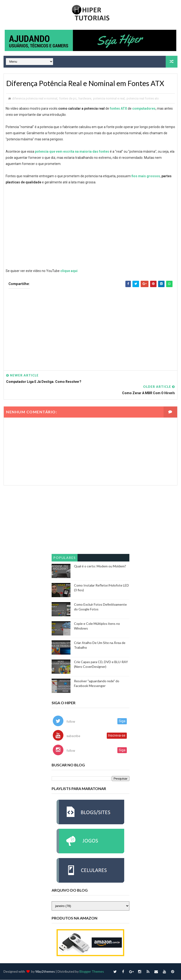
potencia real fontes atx (143, 99)
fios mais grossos (146, 176)
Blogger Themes (92, 972)
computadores (144, 109)
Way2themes (45, 972)
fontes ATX (118, 109)
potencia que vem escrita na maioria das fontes (72, 152)
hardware (85, 99)
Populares (65, 558)
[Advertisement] (90, 326)
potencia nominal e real (109, 99)
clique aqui (69, 271)
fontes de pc (68, 99)
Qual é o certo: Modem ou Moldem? (100, 566)
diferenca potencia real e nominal (35, 99)
